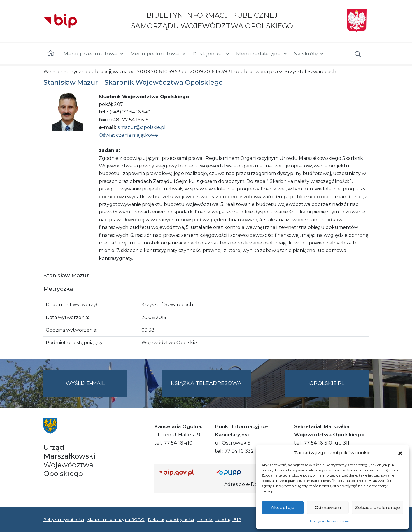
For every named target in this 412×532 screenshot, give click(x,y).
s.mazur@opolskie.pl (142, 127)
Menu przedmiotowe (94, 54)
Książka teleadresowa (206, 383)
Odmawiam (328, 507)
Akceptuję (283, 507)
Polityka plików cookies (329, 521)
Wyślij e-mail (97, 388)
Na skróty (309, 54)
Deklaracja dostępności (171, 519)
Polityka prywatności (64, 519)
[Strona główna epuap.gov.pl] (235, 472)
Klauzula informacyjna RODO (116, 519)
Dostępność (211, 54)
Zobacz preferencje (377, 507)
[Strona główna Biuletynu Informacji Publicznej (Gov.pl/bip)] (183, 472)
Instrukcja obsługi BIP (219, 519)
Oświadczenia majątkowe (128, 135)
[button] (400, 453)
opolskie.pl (327, 383)
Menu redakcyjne (262, 54)
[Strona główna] (51, 54)
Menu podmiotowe (158, 54)
